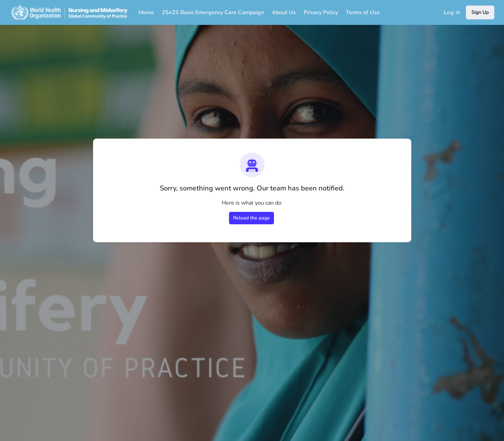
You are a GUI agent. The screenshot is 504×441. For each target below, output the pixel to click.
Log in (452, 12)
